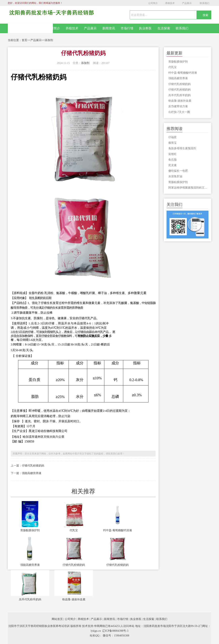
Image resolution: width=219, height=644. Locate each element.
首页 (24, 40)
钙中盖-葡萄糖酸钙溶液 (118, 530)
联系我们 (204, 3)
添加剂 (49, 40)
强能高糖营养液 (32, 473)
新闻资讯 (109, 28)
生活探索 (164, 28)
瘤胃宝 (172, 143)
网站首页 (30, 28)
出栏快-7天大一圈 (179, 112)
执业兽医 (145, 28)
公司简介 (153, 3)
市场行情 (127, 28)
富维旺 (172, 154)
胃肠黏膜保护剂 (30, 530)
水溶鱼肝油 (175, 176)
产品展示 (187, 3)
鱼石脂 (172, 160)
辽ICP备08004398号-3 (115, 631)
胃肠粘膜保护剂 (178, 182)
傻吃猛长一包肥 (178, 171)
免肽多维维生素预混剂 (182, 148)
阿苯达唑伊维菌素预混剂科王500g (188, 188)
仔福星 (172, 137)
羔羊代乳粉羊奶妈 (30, 599)
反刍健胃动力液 (178, 106)
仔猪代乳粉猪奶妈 (33, 466)
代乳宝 (74, 530)
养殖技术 (170, 3)
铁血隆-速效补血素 (74, 599)
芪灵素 (172, 165)
